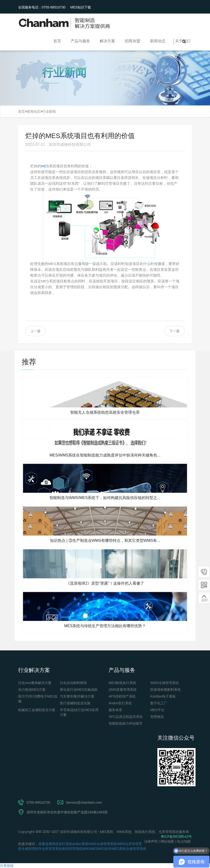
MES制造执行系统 (122, 683)
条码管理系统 (72, 849)
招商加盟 (133, 41)
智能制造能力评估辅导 (126, 723)
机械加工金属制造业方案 (37, 710)
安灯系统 (65, 844)
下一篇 (175, 331)
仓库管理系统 (52, 849)
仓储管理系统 (136, 849)
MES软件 (105, 849)
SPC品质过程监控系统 (126, 717)
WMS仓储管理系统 (165, 683)
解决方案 (107, 41)
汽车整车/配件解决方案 (77, 696)
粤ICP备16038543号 (176, 837)
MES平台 (157, 710)
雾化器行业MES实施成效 (79, 690)
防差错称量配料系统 (166, 690)
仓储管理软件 (32, 849)
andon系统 (80, 844)
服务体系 (115, 710)
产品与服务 (80, 41)
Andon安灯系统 (120, 703)
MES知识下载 (81, 7)
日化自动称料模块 (73, 683)
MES (45, 166)
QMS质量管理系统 (123, 690)
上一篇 (35, 331)
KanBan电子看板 (163, 696)
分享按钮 (7, 866)
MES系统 (119, 849)
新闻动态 (158, 41)
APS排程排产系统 (122, 696)
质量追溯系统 (49, 844)
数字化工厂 (159, 703)
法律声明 (151, 841)
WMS (86, 849)
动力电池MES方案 (32, 690)
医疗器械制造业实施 (75, 703)
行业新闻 (49, 111)
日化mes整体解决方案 (35, 683)
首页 (57, 41)
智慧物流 (157, 717)
